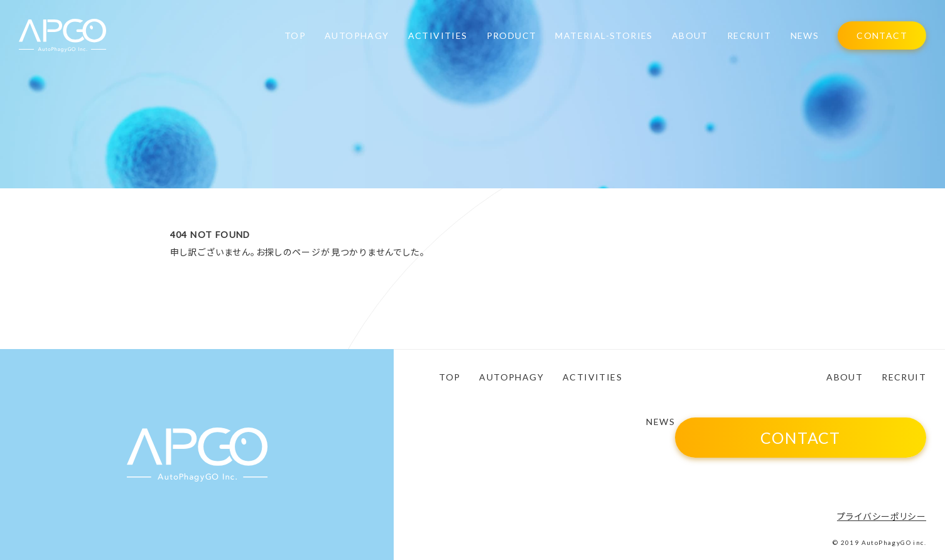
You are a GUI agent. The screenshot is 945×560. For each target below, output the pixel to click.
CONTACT (882, 35)
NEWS (805, 36)
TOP (295, 36)
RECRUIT (749, 36)
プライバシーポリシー (882, 516)
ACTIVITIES (438, 36)
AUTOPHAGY (357, 36)
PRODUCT (512, 36)
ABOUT (690, 36)
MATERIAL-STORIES (604, 36)
